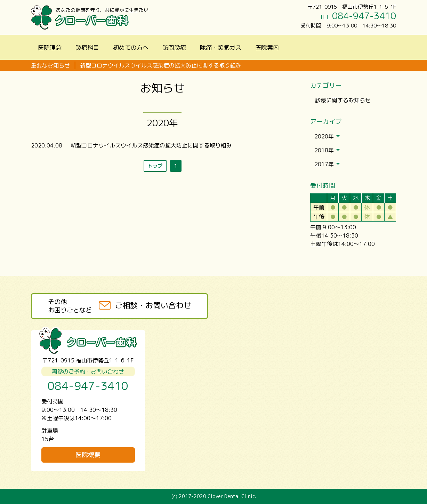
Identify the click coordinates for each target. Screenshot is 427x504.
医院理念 (50, 47)
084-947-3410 (364, 16)
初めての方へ (131, 47)
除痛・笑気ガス (221, 47)
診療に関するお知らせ (343, 100)
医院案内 (267, 47)
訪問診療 (174, 47)
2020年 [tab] (327, 136)
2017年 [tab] (327, 164)
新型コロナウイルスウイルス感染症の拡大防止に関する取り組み (161, 65)
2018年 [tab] (327, 150)
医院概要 (88, 455)
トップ (155, 166)
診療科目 (87, 47)
